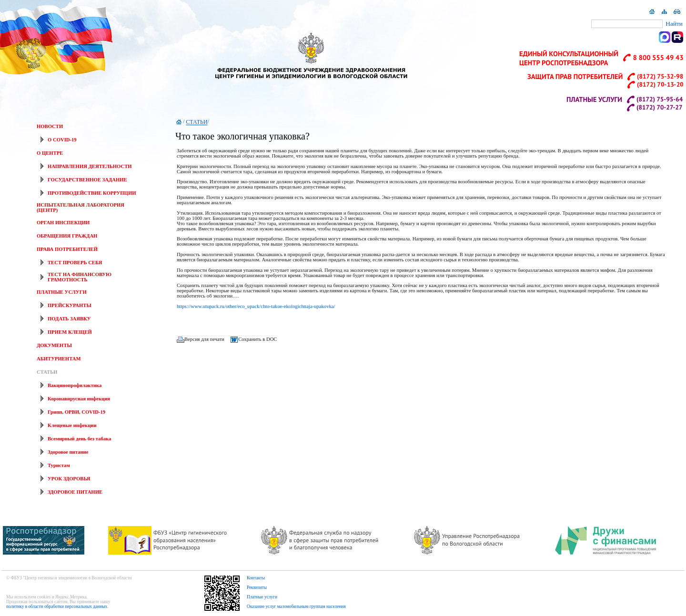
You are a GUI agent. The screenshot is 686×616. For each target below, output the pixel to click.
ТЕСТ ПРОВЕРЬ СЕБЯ (75, 263)
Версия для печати (204, 339)
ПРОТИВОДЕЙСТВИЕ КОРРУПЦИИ (92, 193)
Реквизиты (257, 587)
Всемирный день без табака (79, 439)
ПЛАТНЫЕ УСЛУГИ (62, 292)
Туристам (59, 465)
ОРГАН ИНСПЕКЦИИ (63, 223)
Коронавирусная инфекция (79, 399)
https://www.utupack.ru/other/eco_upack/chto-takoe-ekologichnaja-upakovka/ (256, 306)
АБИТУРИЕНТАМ (59, 359)
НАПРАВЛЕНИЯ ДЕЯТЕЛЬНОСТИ (90, 166)
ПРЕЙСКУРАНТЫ (70, 305)
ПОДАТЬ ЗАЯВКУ (69, 319)
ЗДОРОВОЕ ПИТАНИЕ (75, 492)
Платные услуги (262, 597)
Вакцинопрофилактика (75, 385)
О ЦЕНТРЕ (50, 153)
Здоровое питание (68, 452)
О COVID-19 (62, 140)
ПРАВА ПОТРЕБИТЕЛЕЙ (67, 249)
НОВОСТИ (50, 126)
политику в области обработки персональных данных (57, 606)
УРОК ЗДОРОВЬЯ (69, 479)
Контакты (256, 578)
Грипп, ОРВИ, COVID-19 (76, 412)
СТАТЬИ (47, 372)
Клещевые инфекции (72, 425)
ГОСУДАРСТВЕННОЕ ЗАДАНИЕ (87, 180)
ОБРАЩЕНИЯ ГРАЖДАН (67, 236)
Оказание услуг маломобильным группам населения (296, 606)
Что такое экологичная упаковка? (242, 136)
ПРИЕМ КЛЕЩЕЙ (70, 332)
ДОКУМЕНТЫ (54, 345)
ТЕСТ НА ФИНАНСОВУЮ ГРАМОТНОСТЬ (80, 277)
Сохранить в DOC (257, 339)
